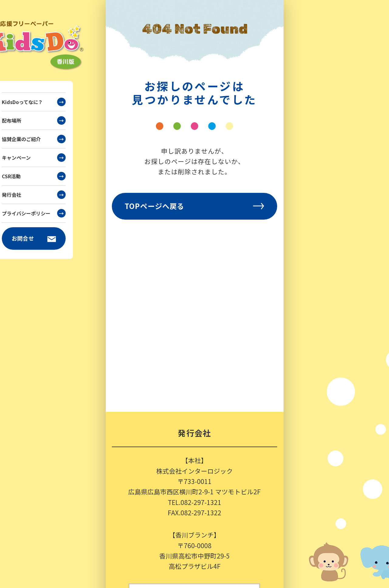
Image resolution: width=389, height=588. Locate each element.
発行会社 (34, 195)
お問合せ (34, 238)
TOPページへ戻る (194, 206)
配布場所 (34, 120)
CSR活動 (34, 176)
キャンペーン (34, 158)
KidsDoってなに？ (34, 102)
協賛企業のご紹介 (34, 139)
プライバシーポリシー (34, 213)
